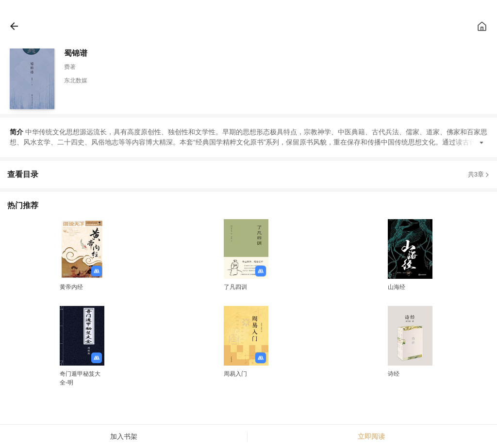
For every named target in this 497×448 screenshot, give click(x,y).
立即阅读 (371, 436)
